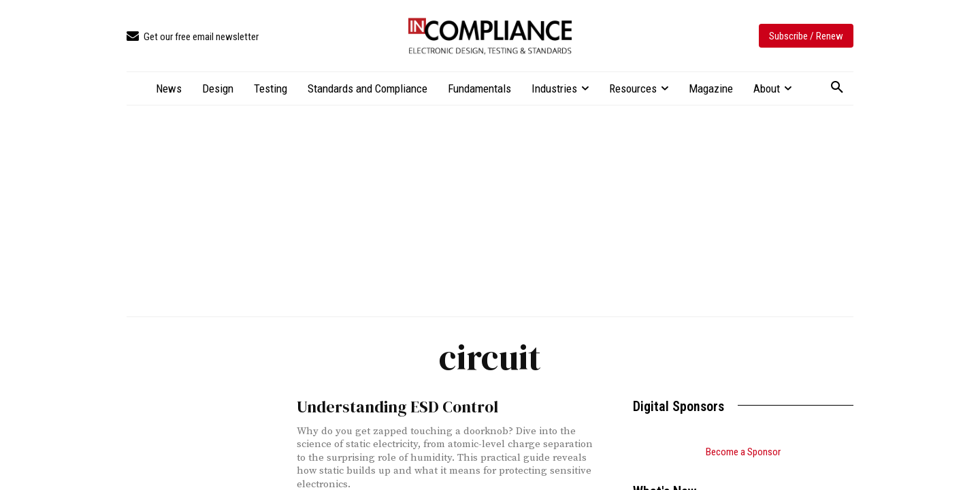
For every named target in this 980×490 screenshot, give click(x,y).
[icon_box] (193, 37)
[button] (837, 88)
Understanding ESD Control (386, 406)
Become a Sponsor (743, 452)
